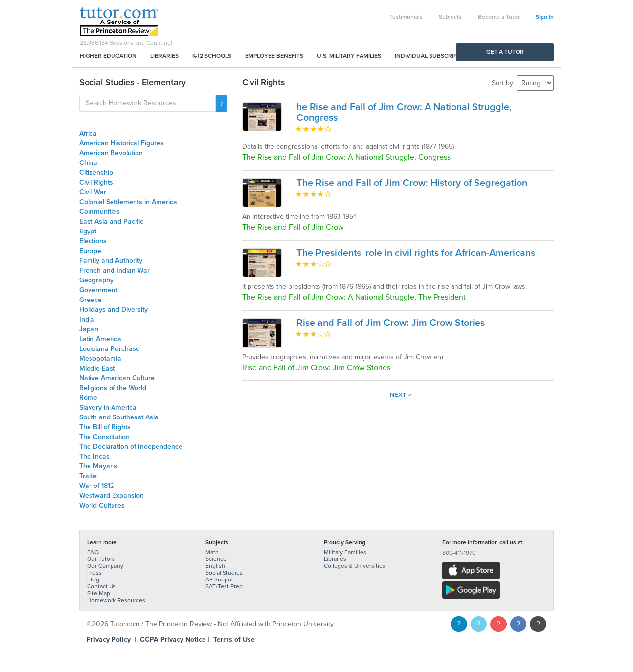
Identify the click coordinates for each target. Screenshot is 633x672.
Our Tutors (101, 559)
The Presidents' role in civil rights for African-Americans (416, 253)
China (88, 163)
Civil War (93, 192)
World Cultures (102, 505)
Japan (89, 329)
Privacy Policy (109, 639)
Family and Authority (111, 261)
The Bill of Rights (105, 427)
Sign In (545, 17)
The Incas (94, 456)
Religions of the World (113, 388)
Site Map (99, 593)
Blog (93, 579)
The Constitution (104, 437)
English (215, 566)
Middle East (97, 368)
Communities (100, 212)
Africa (88, 133)
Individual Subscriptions (434, 56)
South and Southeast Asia (119, 417)
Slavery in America (108, 407)
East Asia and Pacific (111, 221)
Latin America (100, 339)
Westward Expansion (112, 496)
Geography (96, 280)
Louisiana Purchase (110, 349)
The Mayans (98, 466)
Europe (90, 251)
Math (212, 552)
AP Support (220, 579)
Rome (88, 398)
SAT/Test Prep (224, 586)
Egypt (88, 231)
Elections (93, 241)
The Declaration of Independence (131, 447)
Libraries (164, 56)
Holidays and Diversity (113, 310)
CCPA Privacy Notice (173, 639)
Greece (90, 300)
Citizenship (96, 173)
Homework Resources (116, 600)
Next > (401, 395)
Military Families (345, 552)
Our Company (105, 566)
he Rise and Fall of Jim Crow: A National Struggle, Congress (404, 113)
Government (98, 290)
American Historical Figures (122, 143)
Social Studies (224, 573)
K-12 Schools (212, 56)
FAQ (93, 552)
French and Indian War (114, 270)
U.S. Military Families (349, 56)
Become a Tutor (499, 17)
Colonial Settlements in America (128, 202)
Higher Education (108, 56)
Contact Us (102, 586)
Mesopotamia (100, 359)
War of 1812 (97, 486)
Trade (88, 476)
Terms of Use (234, 639)
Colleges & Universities (355, 566)
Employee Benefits (274, 56)
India (87, 319)
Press (94, 573)
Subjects (450, 17)
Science (216, 559)
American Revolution (111, 153)
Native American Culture (117, 378)
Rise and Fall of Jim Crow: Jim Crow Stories (391, 323)
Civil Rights (96, 182)
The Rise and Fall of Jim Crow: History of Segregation (412, 183)
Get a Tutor (505, 52)
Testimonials (406, 17)
